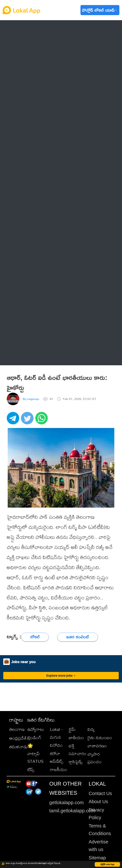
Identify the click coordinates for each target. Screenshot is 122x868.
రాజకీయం (59, 769)
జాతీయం (76, 738)
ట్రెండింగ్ (34, 738)
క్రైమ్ (72, 729)
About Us (98, 802)
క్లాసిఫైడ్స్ (76, 762)
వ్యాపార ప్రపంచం (95, 758)
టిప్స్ (31, 769)
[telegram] (14, 420)
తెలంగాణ (17, 729)
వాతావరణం (97, 746)
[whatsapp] (42, 420)
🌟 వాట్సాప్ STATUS (35, 753)
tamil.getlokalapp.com (72, 811)
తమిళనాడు (19, 747)
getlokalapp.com (66, 803)
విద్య (91, 729)
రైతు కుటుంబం (100, 738)
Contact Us (100, 793)
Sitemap (97, 858)
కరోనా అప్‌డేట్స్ (57, 757)
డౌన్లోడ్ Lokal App (107, 864)
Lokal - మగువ (56, 733)
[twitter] (28, 420)
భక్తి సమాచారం (78, 750)
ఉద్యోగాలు (36, 729)
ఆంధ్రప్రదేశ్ (18, 738)
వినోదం (56, 745)
